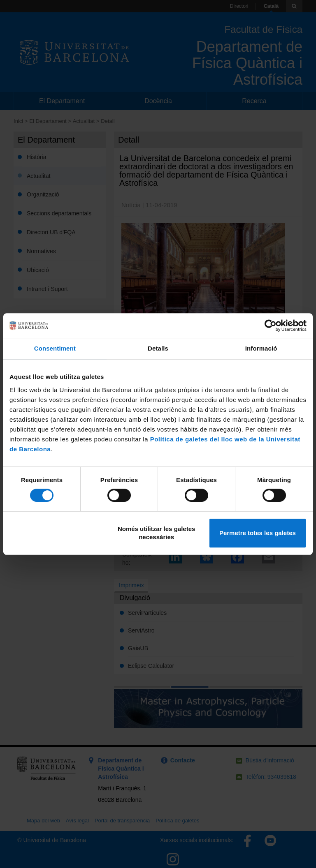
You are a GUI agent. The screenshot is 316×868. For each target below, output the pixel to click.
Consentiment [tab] (55, 348)
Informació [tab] (261, 348)
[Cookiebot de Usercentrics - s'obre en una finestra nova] (271, 325)
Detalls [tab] (158, 348)
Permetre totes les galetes (258, 533)
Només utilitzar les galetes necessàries (156, 533)
